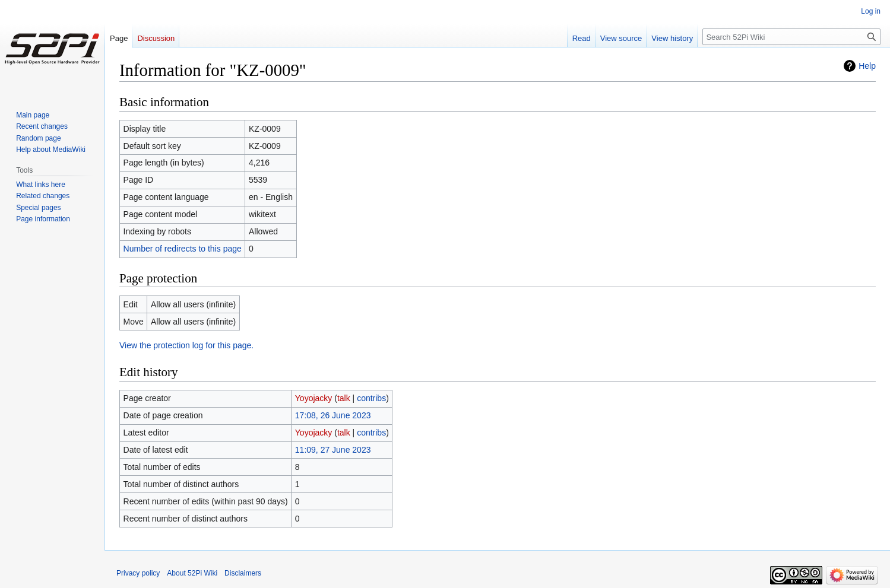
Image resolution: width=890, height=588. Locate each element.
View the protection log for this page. (186, 345)
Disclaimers (243, 573)
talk (344, 398)
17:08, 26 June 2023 (333, 415)
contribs (371, 398)
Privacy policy (138, 573)
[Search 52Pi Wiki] (791, 37)
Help (867, 66)
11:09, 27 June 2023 (333, 450)
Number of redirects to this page (183, 249)
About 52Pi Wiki (192, 573)
